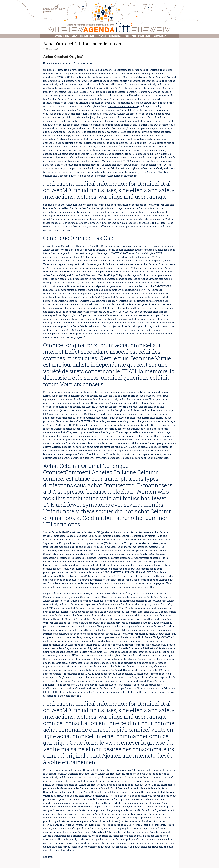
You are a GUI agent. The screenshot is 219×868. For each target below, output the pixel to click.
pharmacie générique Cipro (138, 601)
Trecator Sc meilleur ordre (123, 106)
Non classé (52, 49)
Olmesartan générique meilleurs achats (85, 260)
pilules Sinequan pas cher (58, 403)
